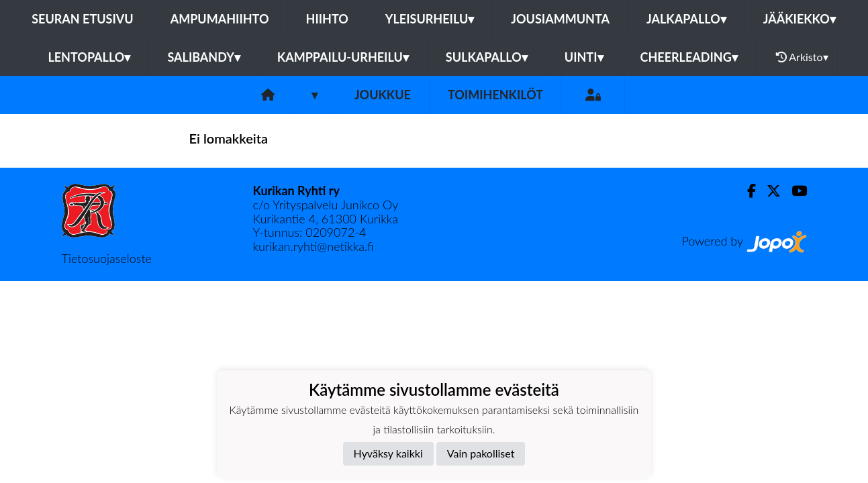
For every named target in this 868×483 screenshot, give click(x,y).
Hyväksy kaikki (388, 453)
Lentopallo (89, 57)
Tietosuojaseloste (107, 258)
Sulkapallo (487, 57)
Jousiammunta (560, 19)
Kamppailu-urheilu (343, 57)
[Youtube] (794, 191)
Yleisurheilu (430, 19)
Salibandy (203, 57)
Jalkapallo (686, 19)
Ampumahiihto (220, 19)
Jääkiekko (800, 19)
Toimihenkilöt (495, 95)
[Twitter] (768, 191)
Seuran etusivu (83, 19)
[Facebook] (746, 191)
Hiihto (327, 19)
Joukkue (383, 95)
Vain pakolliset (481, 453)
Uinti (584, 57)
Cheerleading (689, 57)
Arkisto (802, 57)
